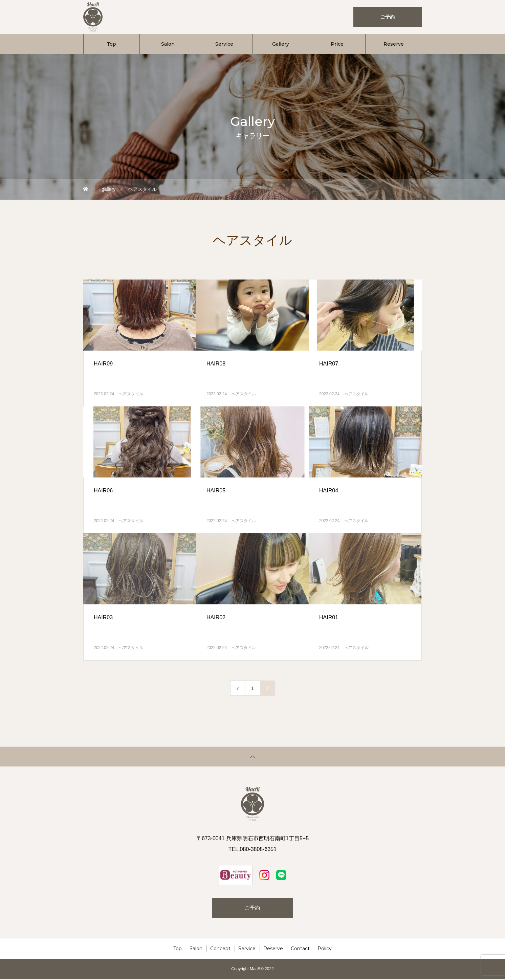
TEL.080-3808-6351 (252, 849)
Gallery (281, 44)
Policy (325, 950)
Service (224, 44)
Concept (220, 950)
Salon (168, 44)
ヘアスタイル (131, 394)
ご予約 (252, 908)
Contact (300, 950)
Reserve (394, 44)
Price (337, 44)
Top (111, 44)
